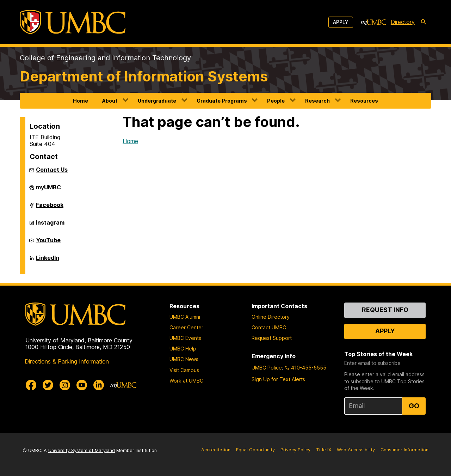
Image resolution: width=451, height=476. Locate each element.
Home (81, 101)
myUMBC (48, 190)
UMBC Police (267, 368)
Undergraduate (157, 101)
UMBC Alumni (185, 317)
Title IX (324, 450)
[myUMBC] (373, 22)
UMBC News (184, 359)
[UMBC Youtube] (82, 385)
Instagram (50, 225)
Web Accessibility (356, 450)
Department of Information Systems (144, 76)
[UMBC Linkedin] (99, 385)
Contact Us (52, 170)
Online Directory (271, 317)
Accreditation (216, 450)
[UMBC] (73, 22)
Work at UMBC (186, 381)
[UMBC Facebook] (31, 385)
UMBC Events (185, 338)
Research (317, 101)
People (276, 101)
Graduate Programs (222, 101)
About (110, 101)
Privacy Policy (295, 450)
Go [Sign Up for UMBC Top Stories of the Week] (414, 406)
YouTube (48, 243)
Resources (364, 101)
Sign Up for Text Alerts (278, 379)
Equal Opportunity (255, 450)
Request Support (272, 338)
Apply (341, 22)
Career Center (186, 327)
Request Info (385, 310)
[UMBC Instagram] (65, 385)
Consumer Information (404, 450)
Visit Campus (184, 370)
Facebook (50, 208)
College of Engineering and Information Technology (105, 58)
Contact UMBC (269, 327)
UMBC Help (183, 349)
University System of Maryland (82, 450)
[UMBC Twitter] (48, 385)
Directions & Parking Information (67, 361)
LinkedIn (48, 261)
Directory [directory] (403, 22)
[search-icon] (424, 22)
